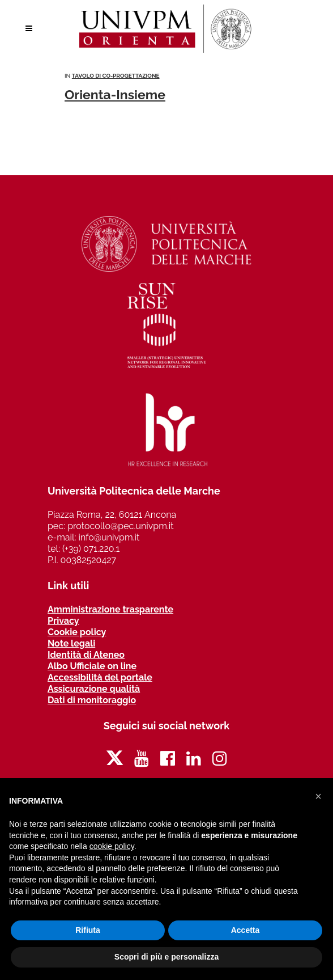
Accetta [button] (246, 930)
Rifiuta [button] (88, 930)
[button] (318, 796)
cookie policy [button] (112, 846)
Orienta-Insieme (115, 94)
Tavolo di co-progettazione (116, 76)
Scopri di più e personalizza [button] (166, 957)
